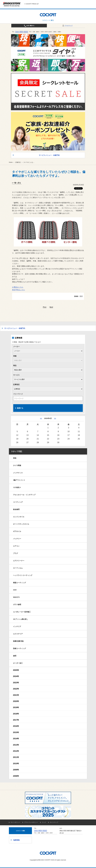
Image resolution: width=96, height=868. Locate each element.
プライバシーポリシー (31, 822)
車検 (15, 458)
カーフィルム (18, 568)
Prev (45, 307)
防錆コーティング (19, 648)
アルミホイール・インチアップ (24, 495)
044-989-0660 (22, 32)
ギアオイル (17, 531)
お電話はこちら (18, 287)
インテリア (17, 626)
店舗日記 (18, 162)
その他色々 (17, 487)
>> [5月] (55, 418)
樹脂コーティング (19, 583)
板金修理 (16, 509)
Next (51, 307)
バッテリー (17, 539)
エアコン (16, 546)
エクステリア (18, 634)
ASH (15, 590)
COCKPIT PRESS (32, 4)
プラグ (16, 553)
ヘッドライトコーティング (23, 575)
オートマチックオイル (21, 524)
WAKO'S (16, 597)
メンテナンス (18, 473)
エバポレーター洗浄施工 (22, 612)
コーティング (18, 502)
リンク (44, 822)
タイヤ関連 (17, 465)
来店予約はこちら (18, 290)
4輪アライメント (19, 480)
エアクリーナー (19, 561)
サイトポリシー (15, 822)
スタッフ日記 (17, 451)
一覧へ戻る (17, 183)
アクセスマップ (67, 25)
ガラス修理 (17, 604)
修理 (15, 656)
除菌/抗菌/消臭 (18, 641)
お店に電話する (29, 26)
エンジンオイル (19, 517)
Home (11, 162)
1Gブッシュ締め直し (21, 619)
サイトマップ (54, 822)
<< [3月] (41, 418)
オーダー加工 (18, 663)
